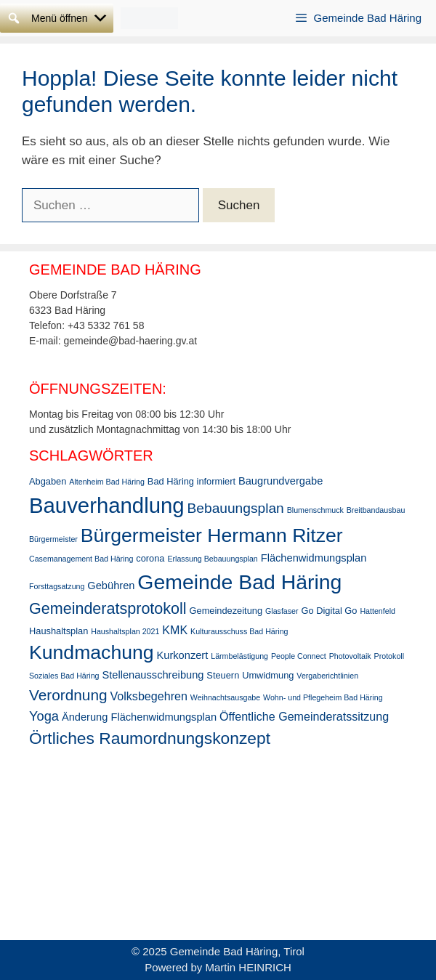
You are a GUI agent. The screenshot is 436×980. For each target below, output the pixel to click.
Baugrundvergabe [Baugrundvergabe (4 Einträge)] (280, 481)
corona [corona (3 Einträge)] (150, 558)
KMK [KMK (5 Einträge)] (175, 630)
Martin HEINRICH (249, 967)
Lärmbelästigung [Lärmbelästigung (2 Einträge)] (239, 656)
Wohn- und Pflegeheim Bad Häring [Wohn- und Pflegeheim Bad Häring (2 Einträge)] (323, 697)
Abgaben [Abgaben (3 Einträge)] (48, 481)
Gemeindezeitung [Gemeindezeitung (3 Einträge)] (226, 611)
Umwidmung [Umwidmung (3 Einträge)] (268, 675)
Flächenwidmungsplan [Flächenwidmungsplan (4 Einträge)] (314, 558)
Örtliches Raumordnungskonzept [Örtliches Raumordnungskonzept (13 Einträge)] (150, 738)
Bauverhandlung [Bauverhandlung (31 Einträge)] (107, 505)
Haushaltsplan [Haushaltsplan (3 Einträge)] (58, 631)
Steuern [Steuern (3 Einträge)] (223, 675)
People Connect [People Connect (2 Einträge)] (299, 656)
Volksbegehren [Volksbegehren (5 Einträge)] (148, 696)
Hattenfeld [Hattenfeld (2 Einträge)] (378, 611)
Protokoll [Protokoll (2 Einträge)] (389, 656)
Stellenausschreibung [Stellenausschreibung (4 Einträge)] (153, 675)
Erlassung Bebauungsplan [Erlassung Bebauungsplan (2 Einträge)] (212, 559)
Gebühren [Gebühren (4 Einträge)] (111, 586)
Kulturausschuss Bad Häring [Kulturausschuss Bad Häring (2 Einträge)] (239, 631)
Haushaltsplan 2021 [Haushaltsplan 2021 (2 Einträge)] (125, 631)
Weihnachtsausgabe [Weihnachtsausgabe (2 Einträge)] (225, 697)
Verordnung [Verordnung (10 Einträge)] (68, 695)
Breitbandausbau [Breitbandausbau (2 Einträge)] (376, 510)
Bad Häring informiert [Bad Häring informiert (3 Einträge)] (191, 481)
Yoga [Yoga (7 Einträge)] (44, 716)
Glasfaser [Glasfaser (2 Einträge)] (282, 611)
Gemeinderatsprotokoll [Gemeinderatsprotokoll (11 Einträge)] (108, 609)
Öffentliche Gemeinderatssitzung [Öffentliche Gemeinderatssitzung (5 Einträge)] (304, 716)
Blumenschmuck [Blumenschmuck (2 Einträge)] (315, 510)
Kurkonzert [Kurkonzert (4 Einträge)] (183, 655)
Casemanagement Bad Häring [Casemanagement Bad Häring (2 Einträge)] (81, 559)
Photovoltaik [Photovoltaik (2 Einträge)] (350, 656)
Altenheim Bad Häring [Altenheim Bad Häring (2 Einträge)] (107, 482)
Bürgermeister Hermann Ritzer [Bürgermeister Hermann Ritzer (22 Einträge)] (212, 535)
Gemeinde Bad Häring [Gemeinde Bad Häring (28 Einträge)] (239, 582)
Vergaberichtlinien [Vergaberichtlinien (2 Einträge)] (327, 676)
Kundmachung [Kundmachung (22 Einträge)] (92, 652)
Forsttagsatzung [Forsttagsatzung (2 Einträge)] (57, 586)
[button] (60, 18)
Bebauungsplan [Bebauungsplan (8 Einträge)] (236, 508)
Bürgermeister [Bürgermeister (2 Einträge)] (53, 539)
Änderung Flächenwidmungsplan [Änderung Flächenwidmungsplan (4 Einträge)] (139, 717)
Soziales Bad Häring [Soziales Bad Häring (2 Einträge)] (64, 676)
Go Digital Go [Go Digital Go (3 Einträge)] (329, 611)
